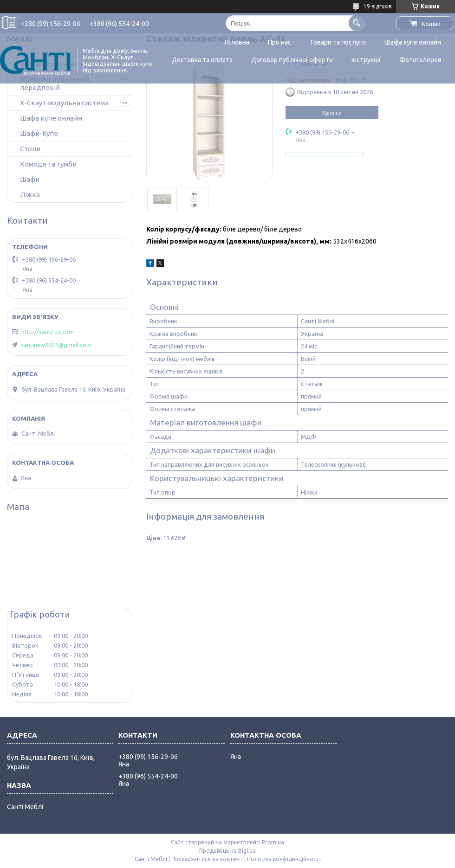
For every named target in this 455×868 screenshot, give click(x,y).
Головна (237, 42)
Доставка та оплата (202, 60)
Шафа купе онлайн (413, 42)
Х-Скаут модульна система (64, 103)
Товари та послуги (338, 42)
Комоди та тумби (48, 164)
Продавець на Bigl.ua (227, 851)
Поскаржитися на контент (207, 859)
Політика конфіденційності (284, 859)
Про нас (279, 42)
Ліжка (30, 195)
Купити (332, 113)
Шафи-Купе (39, 133)
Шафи (30, 179)
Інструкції (366, 60)
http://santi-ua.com (48, 332)
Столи (30, 149)
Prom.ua (273, 842)
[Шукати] (357, 23)
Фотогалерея (420, 60)
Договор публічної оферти (292, 60)
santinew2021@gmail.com (56, 345)
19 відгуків (377, 6)
